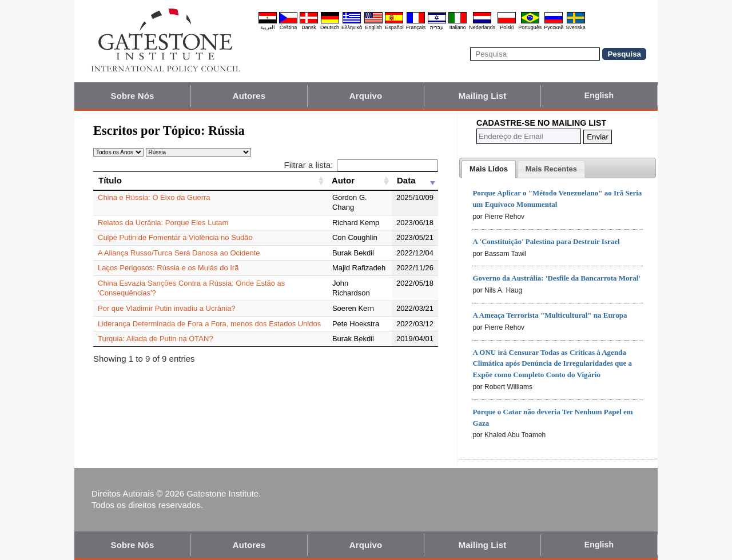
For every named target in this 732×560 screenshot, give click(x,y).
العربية (268, 27)
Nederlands (482, 27)
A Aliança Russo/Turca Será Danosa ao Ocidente (179, 253)
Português (530, 27)
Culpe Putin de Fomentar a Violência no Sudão (175, 237)
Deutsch (330, 27)
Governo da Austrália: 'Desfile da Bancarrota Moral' (556, 278)
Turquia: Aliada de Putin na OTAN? (156, 339)
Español (394, 27)
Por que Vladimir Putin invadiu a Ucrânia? (167, 308)
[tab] (489, 169)
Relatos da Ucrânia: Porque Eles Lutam (163, 223)
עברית (437, 27)
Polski (507, 27)
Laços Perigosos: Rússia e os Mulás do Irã (168, 268)
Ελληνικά (352, 27)
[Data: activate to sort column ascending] (415, 181)
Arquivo (366, 96)
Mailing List (483, 96)
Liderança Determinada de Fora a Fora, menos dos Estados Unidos (209, 324)
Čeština (289, 27)
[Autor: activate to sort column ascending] (359, 181)
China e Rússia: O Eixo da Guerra (154, 197)
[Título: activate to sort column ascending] (210, 181)
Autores (249, 96)
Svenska (576, 27)
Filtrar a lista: (361, 165)
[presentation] (489, 169)
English (373, 27)
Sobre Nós (133, 96)
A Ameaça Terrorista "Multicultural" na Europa (550, 315)
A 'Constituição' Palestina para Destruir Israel (546, 241)
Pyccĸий (554, 27)
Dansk (309, 27)
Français (416, 27)
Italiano (458, 27)
